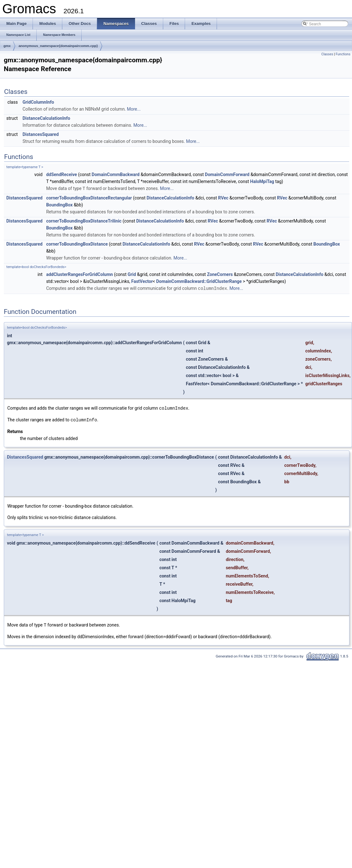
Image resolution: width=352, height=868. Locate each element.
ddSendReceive (62, 174)
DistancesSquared (40, 134)
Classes (327, 54)
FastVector (142, 281)
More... (134, 109)
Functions (343, 54)
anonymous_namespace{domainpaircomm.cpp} (58, 46)
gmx (7, 46)
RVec (223, 198)
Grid (132, 274)
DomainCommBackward (116, 174)
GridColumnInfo (38, 102)
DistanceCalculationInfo (46, 118)
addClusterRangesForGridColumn (80, 274)
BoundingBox (59, 205)
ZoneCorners (220, 274)
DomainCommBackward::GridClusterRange (199, 281)
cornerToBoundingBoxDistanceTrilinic (84, 221)
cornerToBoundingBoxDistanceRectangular (89, 198)
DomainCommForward (227, 174)
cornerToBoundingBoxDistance (77, 244)
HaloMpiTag (262, 181)
